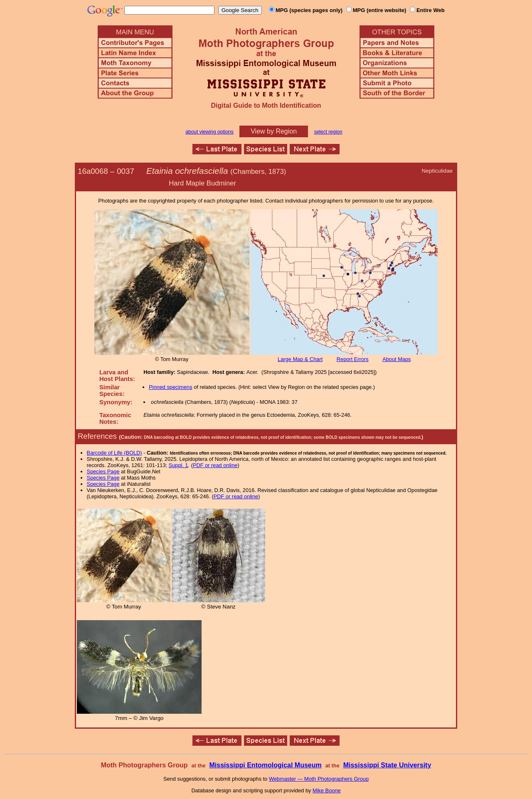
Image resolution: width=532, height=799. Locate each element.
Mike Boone (327, 790)
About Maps (397, 359)
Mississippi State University (387, 765)
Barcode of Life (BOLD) (115, 453)
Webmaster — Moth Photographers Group (319, 779)
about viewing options (209, 132)
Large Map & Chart (300, 359)
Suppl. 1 (179, 465)
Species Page (103, 471)
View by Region (274, 131)
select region (328, 132)
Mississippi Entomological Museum (265, 765)
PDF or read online (215, 465)
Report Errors (353, 359)
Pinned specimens (171, 387)
